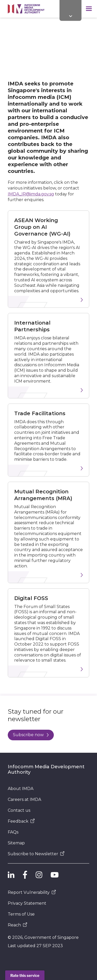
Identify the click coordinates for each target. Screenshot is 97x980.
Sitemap (16, 843)
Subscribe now (31, 735)
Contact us (19, 810)
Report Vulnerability (32, 892)
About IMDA (21, 789)
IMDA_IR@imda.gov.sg (31, 194)
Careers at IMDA (24, 799)
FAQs (13, 832)
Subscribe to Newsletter (36, 854)
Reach (17, 925)
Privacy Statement (27, 903)
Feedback (21, 821)
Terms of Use (21, 914)
